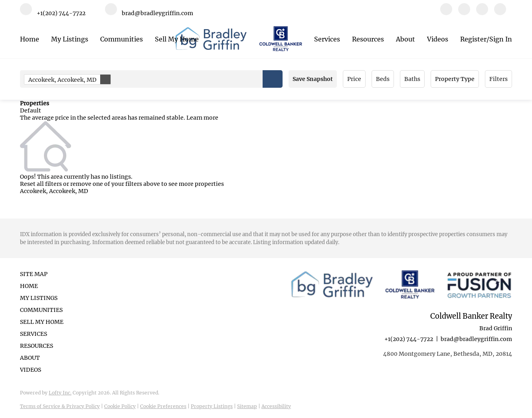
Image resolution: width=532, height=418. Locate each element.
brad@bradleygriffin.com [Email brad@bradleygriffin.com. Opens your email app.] (476, 339)
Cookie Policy (120, 406)
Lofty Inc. (60, 393)
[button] (273, 79)
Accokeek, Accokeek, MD (69, 79)
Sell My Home (177, 39)
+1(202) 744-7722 (409, 339)
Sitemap (247, 406)
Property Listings (212, 406)
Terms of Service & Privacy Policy (60, 406)
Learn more (202, 118)
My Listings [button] (70, 39)
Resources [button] (368, 39)
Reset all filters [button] (41, 184)
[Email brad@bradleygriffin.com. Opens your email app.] (149, 13)
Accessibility (276, 406)
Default (31, 110)
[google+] (500, 13)
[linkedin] (464, 13)
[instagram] (482, 13)
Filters (498, 79)
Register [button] (473, 39)
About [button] (405, 39)
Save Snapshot (313, 79)
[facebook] (446, 13)
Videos (438, 39)
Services (327, 39)
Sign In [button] (501, 39)
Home (30, 39)
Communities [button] (122, 39)
